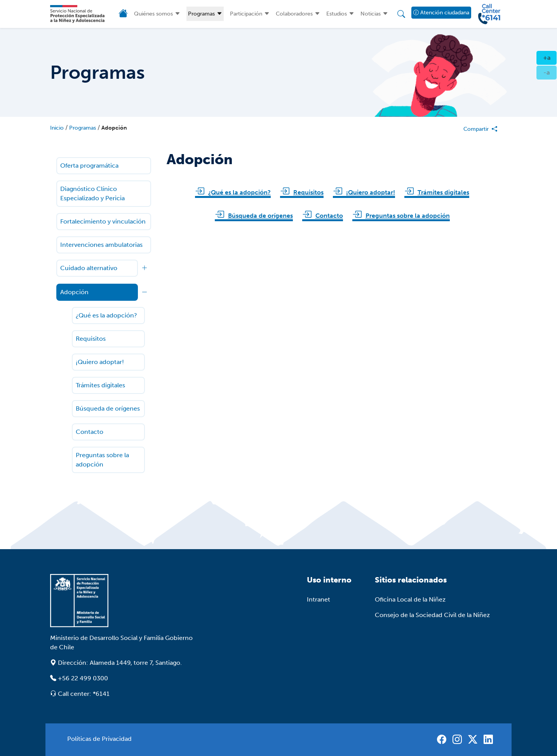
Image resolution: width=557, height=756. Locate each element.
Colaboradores (294, 14)
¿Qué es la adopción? (106, 315)
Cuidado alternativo (89, 268)
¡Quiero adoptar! (100, 362)
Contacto (90, 432)
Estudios (337, 14)
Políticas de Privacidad (99, 739)
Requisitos (91, 339)
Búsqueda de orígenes (108, 408)
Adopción (114, 128)
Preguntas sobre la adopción (102, 460)
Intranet (319, 599)
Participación (246, 14)
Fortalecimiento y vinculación (103, 221)
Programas (201, 14)
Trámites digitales (100, 385)
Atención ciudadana (441, 12)
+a (550, 57)
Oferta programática (89, 166)
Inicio (57, 128)
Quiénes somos (153, 14)
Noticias (371, 14)
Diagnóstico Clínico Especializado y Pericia (92, 193)
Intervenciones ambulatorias (101, 245)
